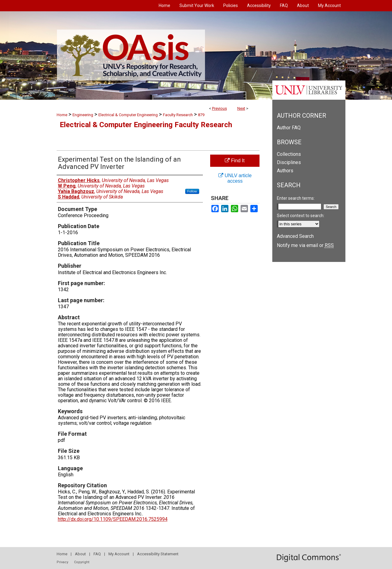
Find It (235, 161)
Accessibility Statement (158, 554)
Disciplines (289, 162)
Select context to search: (301, 216)
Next (241, 108)
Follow (192, 191)
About (80, 554)
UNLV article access (235, 178)
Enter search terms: (296, 198)
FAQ (97, 554)
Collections (289, 154)
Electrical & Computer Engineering (128, 115)
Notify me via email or (305, 245)
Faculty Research (178, 115)
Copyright (82, 562)
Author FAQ (289, 128)
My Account (119, 554)
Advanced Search (295, 236)
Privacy (62, 562)
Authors (285, 171)
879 (201, 115)
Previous (219, 108)
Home (62, 115)
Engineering (83, 115)
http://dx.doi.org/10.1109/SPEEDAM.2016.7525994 (113, 519)
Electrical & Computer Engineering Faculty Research (146, 125)
